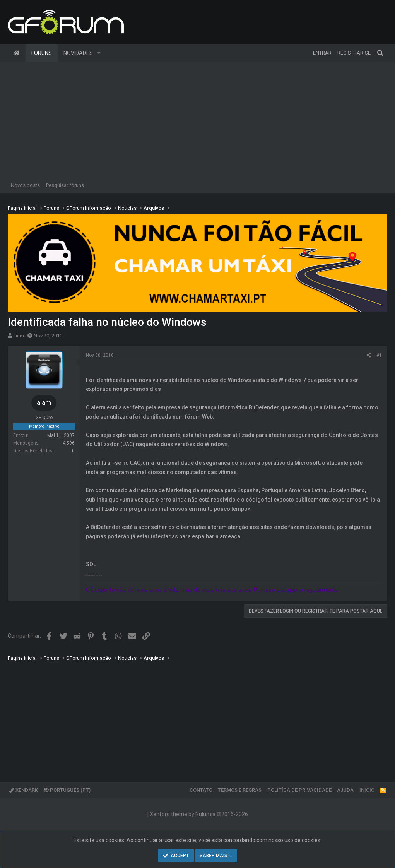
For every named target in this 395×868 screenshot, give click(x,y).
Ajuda (345, 790)
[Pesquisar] (380, 53)
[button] (99, 53)
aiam (19, 336)
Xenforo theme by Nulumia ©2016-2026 (199, 814)
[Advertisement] (197, 120)
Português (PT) (67, 790)
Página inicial (17, 53)
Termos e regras (240, 790)
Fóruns (42, 53)
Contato (201, 790)
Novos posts (25, 185)
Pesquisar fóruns (65, 185)
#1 (379, 355)
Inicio (367, 790)
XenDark (24, 790)
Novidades (78, 53)
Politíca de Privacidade (299, 790)
